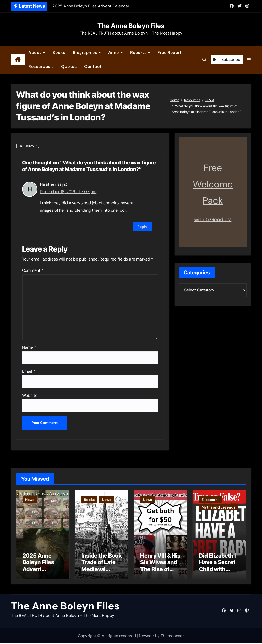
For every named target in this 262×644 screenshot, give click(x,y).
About (35, 53)
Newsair (146, 636)
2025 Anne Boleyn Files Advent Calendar (38, 566)
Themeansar (172, 636)
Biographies (86, 53)
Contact (93, 67)
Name (29, 347)
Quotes (69, 67)
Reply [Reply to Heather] (142, 227)
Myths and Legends (218, 507)
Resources (40, 67)
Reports (139, 53)
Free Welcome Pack (213, 184)
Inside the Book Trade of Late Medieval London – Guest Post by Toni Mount (101, 573)
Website (30, 395)
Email (29, 371)
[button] (249, 60)
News (30, 500)
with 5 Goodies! (213, 219)
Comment (33, 270)
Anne (114, 53)
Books (59, 53)
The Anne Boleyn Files (131, 26)
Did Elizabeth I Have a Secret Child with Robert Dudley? (217, 570)
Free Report (170, 53)
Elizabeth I (211, 500)
